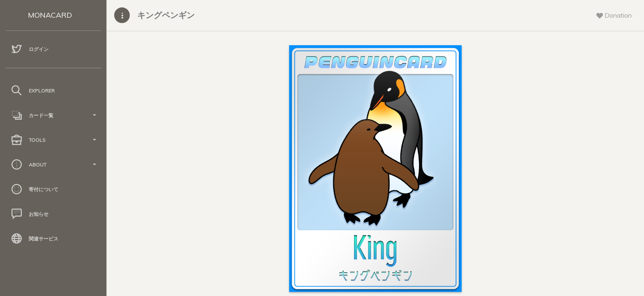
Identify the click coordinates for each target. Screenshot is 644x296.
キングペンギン (166, 15)
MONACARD (50, 15)
